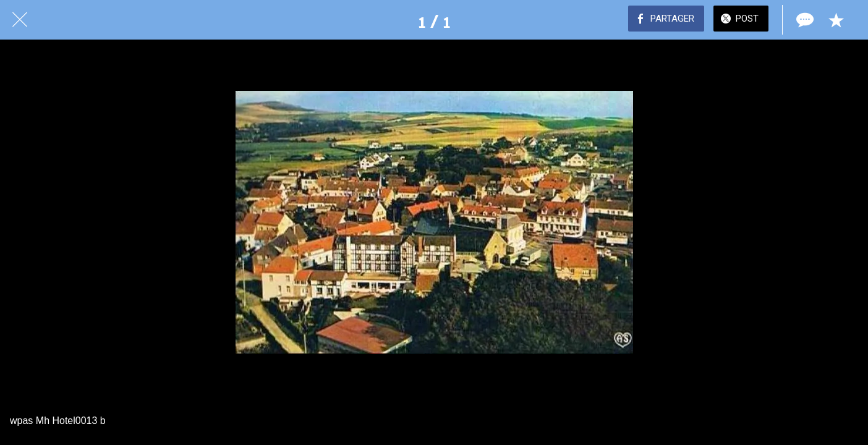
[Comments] (804, 20)
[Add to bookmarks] (836, 20)
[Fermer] (20, 20)
